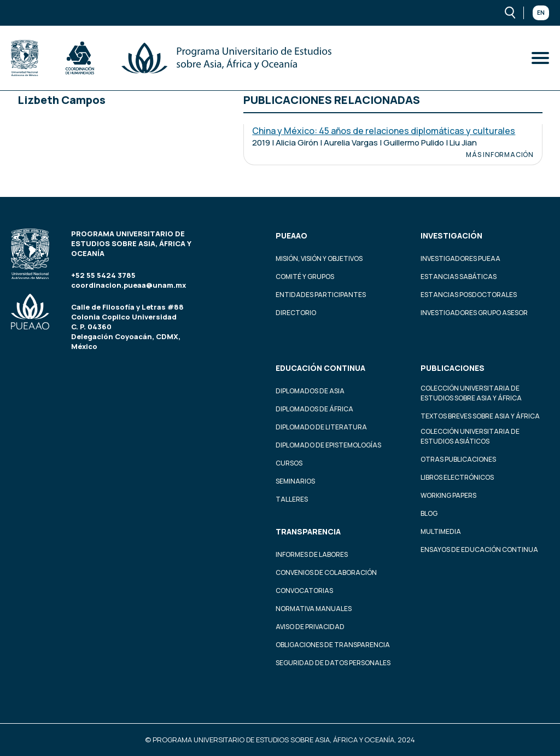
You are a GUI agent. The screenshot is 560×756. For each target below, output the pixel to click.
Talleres (292, 499)
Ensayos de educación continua (479, 549)
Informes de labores (312, 554)
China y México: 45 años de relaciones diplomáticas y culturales (384, 131)
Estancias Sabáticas (459, 277)
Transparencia (308, 531)
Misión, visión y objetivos (319, 258)
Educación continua (320, 368)
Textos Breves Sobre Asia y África (480, 416)
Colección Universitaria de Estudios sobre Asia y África (471, 393)
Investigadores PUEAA (460, 258)
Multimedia (441, 531)
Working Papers (448, 495)
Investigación (451, 235)
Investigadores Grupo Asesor (474, 313)
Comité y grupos (305, 277)
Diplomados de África (314, 409)
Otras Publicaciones (458, 459)
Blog (429, 513)
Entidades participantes (321, 295)
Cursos (289, 463)
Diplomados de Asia (310, 391)
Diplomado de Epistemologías (328, 445)
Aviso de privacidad (310, 627)
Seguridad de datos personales (333, 663)
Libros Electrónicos (457, 477)
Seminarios (295, 481)
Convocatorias (304, 591)
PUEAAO (291, 235)
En (541, 13)
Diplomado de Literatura (321, 427)
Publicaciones (453, 368)
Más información (500, 155)
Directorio (296, 313)
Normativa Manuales (314, 609)
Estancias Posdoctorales (469, 295)
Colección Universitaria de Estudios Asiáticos (470, 436)
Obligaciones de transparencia (333, 645)
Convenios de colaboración (326, 572)
